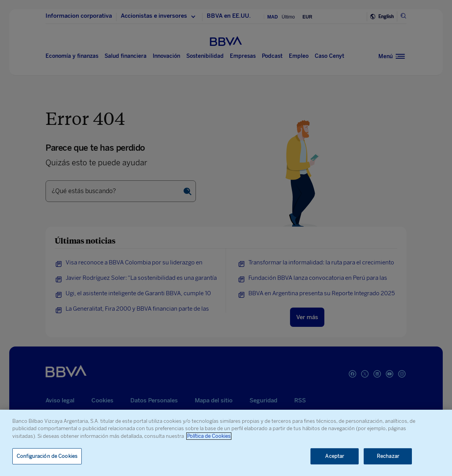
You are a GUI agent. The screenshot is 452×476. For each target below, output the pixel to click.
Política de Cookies (209, 436)
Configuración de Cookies (47, 456)
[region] (226, 443)
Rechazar (388, 456)
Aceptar (335, 456)
